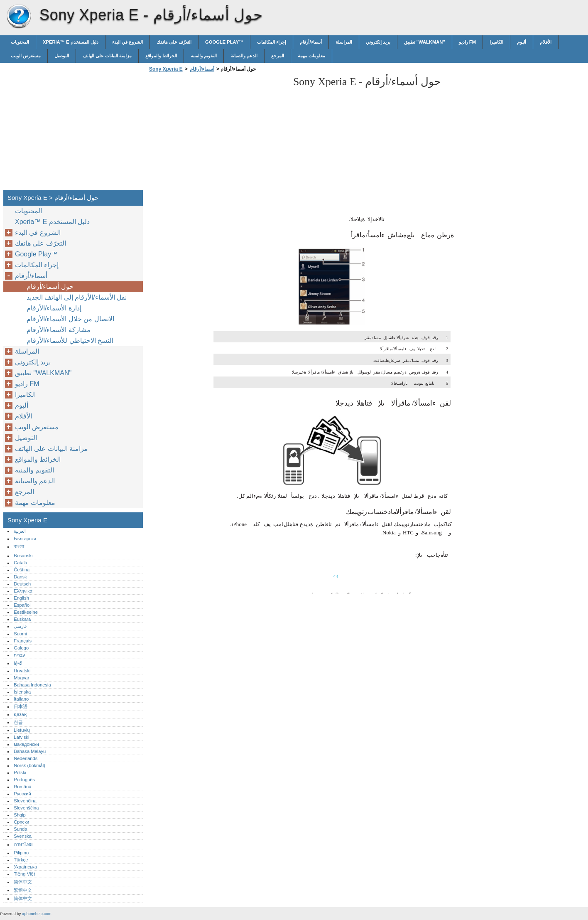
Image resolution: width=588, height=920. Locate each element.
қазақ (20, 714)
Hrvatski (22, 671)
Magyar (21, 678)
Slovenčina (25, 801)
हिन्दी (18, 663)
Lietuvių (22, 730)
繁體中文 (23, 890)
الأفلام (546, 42)
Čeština (22, 570)
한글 (18, 722)
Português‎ (24, 780)
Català (20, 563)
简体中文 (23, 882)
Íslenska (22, 692)
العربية (20, 531)
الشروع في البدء (127, 42)
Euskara (22, 619)
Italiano (21, 699)
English (21, 598)
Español (22, 605)
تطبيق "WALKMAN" (425, 42)
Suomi (20, 634)
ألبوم (522, 42)
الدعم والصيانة (244, 56)
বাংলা (19, 546)
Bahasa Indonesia (32, 685)
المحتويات (20, 42)
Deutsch (22, 584)
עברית (20, 655)
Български (25, 539)
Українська (25, 867)
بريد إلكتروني (378, 42)
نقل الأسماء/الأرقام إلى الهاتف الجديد (77, 297)
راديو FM (467, 42)
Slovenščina (26, 808)
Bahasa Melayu (30, 751)
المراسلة (344, 42)
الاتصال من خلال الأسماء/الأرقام (70, 319)
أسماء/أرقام (311, 42)
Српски (21, 822)
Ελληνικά (23, 591)
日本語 (21, 706)
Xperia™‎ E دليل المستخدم (71, 42)
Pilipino (21, 853)
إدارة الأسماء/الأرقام (54, 308)
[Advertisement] (217, 133)
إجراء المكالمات (272, 42)
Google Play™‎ (224, 42)
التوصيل (62, 56)
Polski (20, 772)
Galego (21, 648)
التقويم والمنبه (204, 56)
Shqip (20, 815)
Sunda (20, 829)
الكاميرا (496, 42)
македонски (26, 744)
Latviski (21, 737)
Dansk (20, 577)
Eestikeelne (26, 612)
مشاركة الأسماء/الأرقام (59, 330)
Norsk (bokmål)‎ (29, 765)
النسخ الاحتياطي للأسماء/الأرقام (70, 341)
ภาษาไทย (23, 844)
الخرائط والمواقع (161, 56)
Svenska (23, 836)
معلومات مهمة (311, 56)
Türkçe (21, 860)
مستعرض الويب (26, 56)
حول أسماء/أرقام (50, 287)
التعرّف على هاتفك (174, 42)
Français (23, 641)
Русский (22, 794)
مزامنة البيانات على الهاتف (107, 56)
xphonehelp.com (37, 914)
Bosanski (23, 556)
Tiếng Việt (24, 874)
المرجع (278, 56)
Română (22, 787)
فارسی (20, 626)
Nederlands (26, 758)
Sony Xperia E (19, 17)
